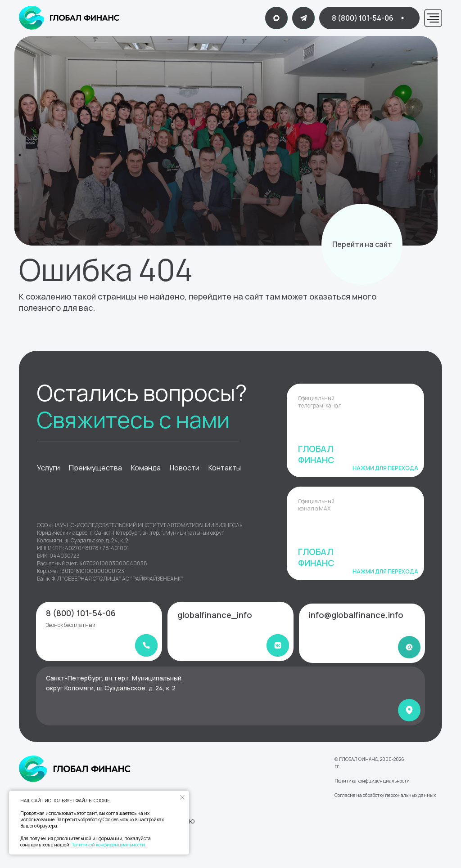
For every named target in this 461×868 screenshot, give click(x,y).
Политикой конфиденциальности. (108, 845)
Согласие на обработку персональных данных (385, 795)
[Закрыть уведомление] (182, 797)
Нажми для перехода (385, 468)
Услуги (48, 468)
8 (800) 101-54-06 (81, 613)
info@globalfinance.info (356, 615)
